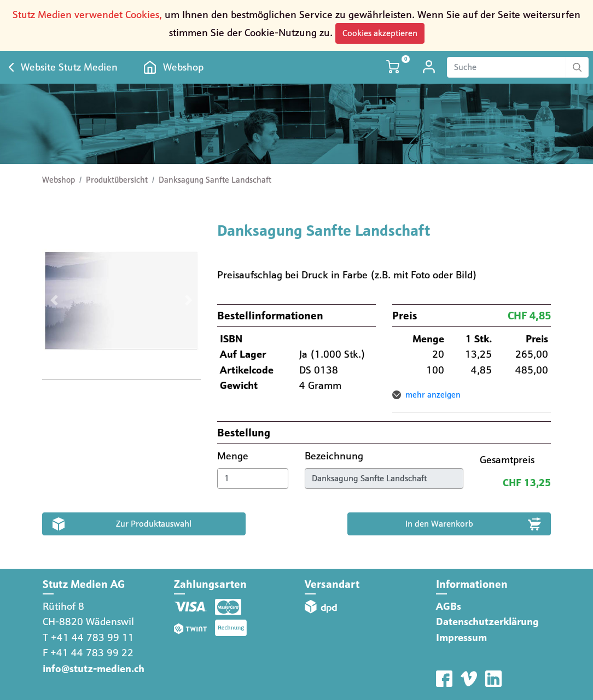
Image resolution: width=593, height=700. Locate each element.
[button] (54, 301)
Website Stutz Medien (69, 67)
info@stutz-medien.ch (94, 669)
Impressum (461, 637)
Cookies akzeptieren (380, 33)
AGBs (449, 606)
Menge (234, 456)
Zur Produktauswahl (154, 524)
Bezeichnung (335, 456)
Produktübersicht (117, 180)
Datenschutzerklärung (487, 622)
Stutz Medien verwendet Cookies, (87, 14)
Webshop (183, 67)
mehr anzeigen (433, 395)
